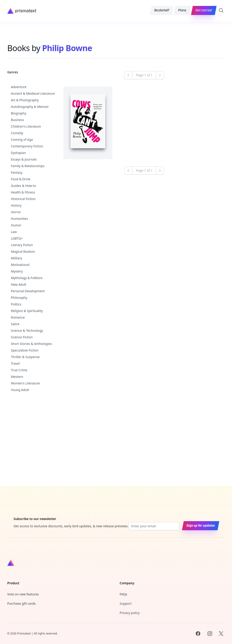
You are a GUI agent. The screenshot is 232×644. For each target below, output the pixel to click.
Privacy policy (130, 613)
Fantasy (17, 172)
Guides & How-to (23, 186)
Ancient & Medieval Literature (33, 93)
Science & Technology (27, 331)
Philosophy (19, 298)
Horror (16, 212)
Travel (15, 363)
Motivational (20, 265)
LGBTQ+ (17, 238)
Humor (16, 225)
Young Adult (20, 390)
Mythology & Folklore (27, 278)
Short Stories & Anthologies (31, 344)
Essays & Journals (24, 159)
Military (16, 258)
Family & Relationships (28, 166)
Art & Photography (25, 100)
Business (17, 120)
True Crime (19, 370)
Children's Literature (26, 126)
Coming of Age (22, 140)
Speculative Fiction (25, 350)
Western (17, 377)
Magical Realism (23, 251)
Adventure (19, 87)
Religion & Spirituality (27, 311)
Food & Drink (21, 179)
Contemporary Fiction (27, 146)
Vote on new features (23, 594)
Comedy (17, 133)
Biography (19, 113)
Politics (16, 304)
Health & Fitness (23, 192)
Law (14, 232)
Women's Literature (25, 383)
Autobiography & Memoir (30, 107)
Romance (18, 317)
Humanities (19, 219)
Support (126, 603)
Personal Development (28, 291)
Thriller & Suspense (25, 357)
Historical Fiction (23, 199)
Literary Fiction (22, 245)
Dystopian (18, 153)
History (16, 205)
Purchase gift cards (21, 603)
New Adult (19, 284)
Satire (15, 324)
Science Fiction (22, 337)
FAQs (123, 594)
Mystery (17, 271)
